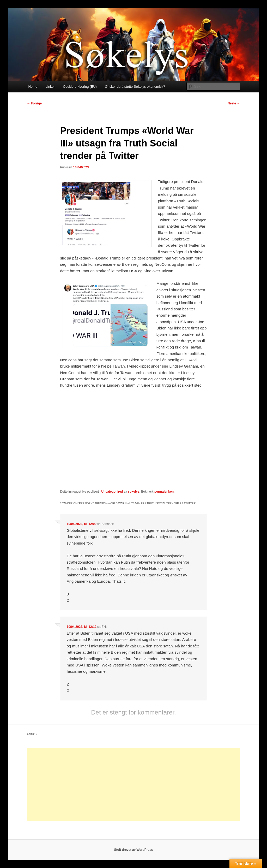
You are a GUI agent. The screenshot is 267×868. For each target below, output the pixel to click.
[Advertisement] (133, 784)
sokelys (134, 492)
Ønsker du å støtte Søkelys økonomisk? (135, 87)
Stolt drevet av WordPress (133, 850)
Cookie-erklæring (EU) (80, 87)
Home (33, 87)
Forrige (34, 103)
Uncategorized (112, 492)
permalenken (164, 492)
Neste (234, 103)
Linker (50, 87)
